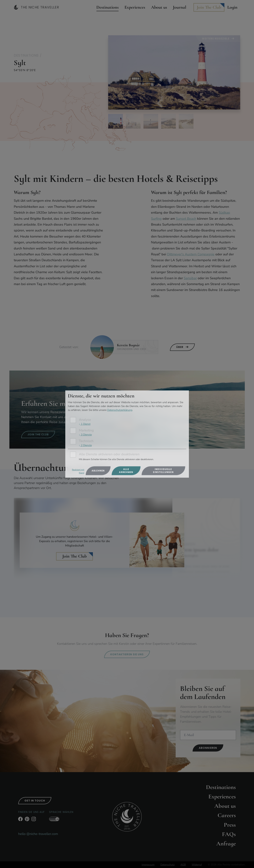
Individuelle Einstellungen (163, 471)
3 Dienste (85, 435)
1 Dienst (85, 424)
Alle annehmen (126, 471)
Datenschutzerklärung (120, 410)
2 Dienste (85, 445)
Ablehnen (98, 471)
